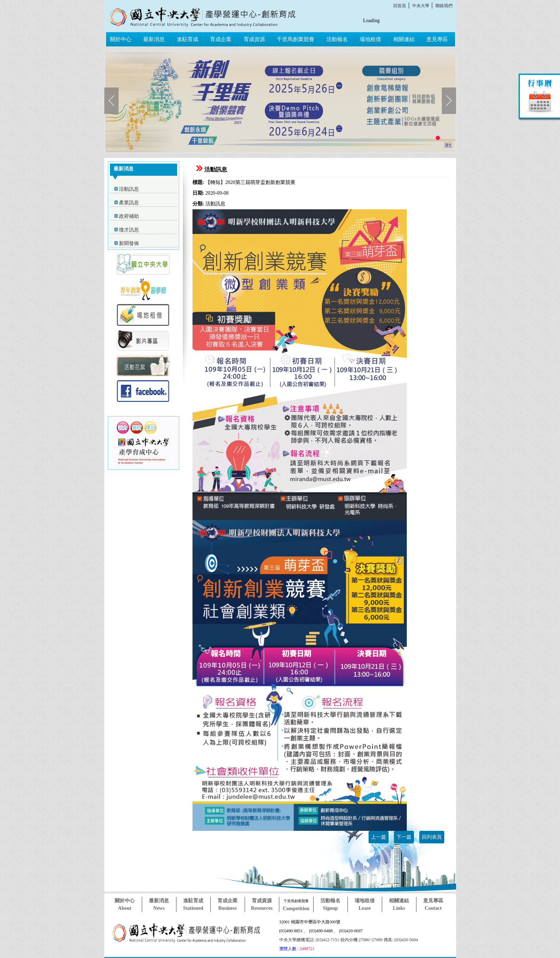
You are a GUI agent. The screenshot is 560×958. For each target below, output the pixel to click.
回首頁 (400, 6)
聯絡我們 (444, 6)
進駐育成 (187, 39)
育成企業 (221, 39)
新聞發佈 (129, 243)
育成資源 (254, 39)
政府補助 (129, 216)
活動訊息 (129, 189)
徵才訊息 (129, 230)
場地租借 (370, 39)
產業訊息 (129, 203)
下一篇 (404, 837)
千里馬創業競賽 (296, 39)
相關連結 (404, 39)
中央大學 (421, 6)
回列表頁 (432, 837)
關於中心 (121, 39)
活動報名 (337, 39)
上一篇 (379, 837)
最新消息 (154, 39)
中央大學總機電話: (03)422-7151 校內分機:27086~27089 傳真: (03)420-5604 (349, 940)
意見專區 (437, 39)
